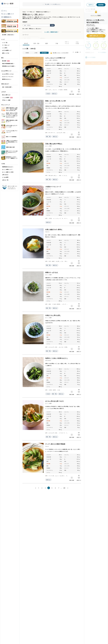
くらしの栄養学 (7, 98)
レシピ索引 (5, 48)
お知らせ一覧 (5, 180)
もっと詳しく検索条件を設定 (51, 32)
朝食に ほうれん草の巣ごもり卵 (55, 101)
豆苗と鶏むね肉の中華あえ (54, 144)
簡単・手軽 (48, 137)
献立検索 (6, 61)
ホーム (5, 11)
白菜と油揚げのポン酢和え (54, 229)
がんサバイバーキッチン (8, 77)
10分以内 (48, 94)
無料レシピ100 (6, 53)
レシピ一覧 (5, 43)
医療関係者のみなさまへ (8, 167)
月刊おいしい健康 (6, 100)
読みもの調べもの (6, 95)
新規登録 (101, 5)
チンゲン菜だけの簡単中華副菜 (55, 444)
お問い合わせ (5, 175)
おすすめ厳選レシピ (7, 50)
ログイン (91, 5)
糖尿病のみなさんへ (7, 79)
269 (64, 488)
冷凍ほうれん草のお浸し (53, 315)
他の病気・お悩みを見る (8, 35)
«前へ (35, 488)
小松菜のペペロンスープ (53, 187)
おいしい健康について (9, 14)
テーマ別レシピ (6, 45)
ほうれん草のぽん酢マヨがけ (55, 401)
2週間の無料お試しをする (96, 36)
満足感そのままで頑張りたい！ (43, 12)
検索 (52, 25)
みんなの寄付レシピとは (8, 74)
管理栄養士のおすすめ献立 (8, 66)
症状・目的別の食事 (7, 87)
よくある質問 (5, 177)
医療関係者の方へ (8, 17)
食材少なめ (54, 94)
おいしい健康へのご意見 (8, 172)
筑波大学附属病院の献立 (8, 64)
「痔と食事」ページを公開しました (52, 4)
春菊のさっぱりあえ (52, 272)
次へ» (68, 488)
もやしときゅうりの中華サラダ (55, 58)
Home (24, 12)
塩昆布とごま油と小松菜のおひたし (57, 358)
